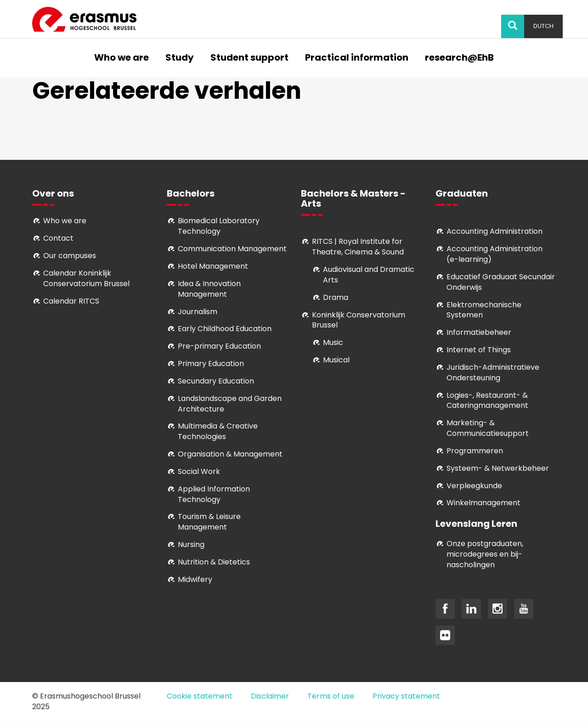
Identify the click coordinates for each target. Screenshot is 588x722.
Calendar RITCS (71, 301)
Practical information (357, 58)
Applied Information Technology (214, 494)
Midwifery (195, 579)
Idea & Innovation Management (209, 289)
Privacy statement (406, 696)
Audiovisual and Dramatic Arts (369, 275)
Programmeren (475, 451)
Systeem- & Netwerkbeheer (498, 468)
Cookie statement (200, 696)
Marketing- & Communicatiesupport (488, 428)
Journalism (198, 312)
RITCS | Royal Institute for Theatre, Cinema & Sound (358, 247)
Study (180, 58)
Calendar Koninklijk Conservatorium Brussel (86, 278)
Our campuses (70, 256)
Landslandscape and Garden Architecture (230, 404)
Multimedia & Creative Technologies (218, 431)
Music (333, 342)
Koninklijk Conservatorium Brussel (359, 320)
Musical (336, 360)
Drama (336, 297)
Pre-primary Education (219, 346)
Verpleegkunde (474, 486)
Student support (249, 58)
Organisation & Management (230, 454)
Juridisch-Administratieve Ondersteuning (493, 372)
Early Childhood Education (225, 329)
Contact (58, 238)
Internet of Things (479, 350)
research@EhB (459, 58)
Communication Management (232, 249)
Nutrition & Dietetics (214, 562)
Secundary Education (216, 381)
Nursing (191, 544)
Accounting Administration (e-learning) (495, 254)
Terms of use (331, 696)
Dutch (543, 26)
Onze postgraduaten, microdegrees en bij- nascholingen (485, 554)
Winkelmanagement (483, 503)
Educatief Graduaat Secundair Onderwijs (501, 282)
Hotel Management (213, 266)
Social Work (199, 471)
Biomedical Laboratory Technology (219, 226)
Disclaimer (270, 696)
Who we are (122, 58)
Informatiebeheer (479, 332)
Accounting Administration (495, 231)
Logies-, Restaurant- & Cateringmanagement (487, 400)
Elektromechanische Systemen (484, 310)
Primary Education (211, 364)
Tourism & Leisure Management (209, 522)
